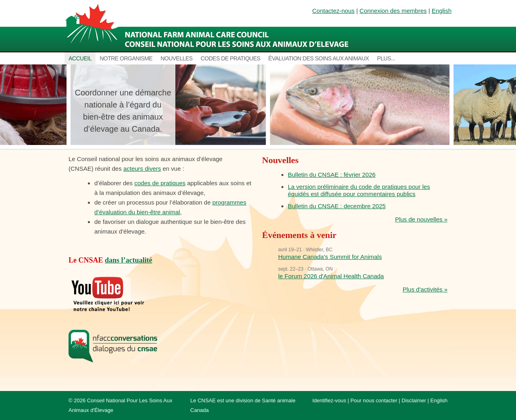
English (442, 11)
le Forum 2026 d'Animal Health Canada (331, 276)
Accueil (80, 58)
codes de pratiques (160, 183)
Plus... (386, 58)
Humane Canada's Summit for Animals (330, 257)
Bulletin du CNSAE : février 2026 (332, 175)
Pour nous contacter (374, 400)
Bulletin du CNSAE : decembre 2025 (337, 206)
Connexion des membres (393, 11)
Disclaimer (414, 400)
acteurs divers (142, 169)
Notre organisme (126, 58)
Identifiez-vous (329, 400)
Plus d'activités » (425, 289)
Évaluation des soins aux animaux (319, 58)
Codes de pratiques (231, 58)
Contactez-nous (334, 11)
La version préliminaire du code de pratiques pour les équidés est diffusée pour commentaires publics (359, 190)
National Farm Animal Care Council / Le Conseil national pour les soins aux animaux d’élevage (209, 26)
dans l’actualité (129, 260)
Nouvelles (177, 58)
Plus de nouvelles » (421, 219)
